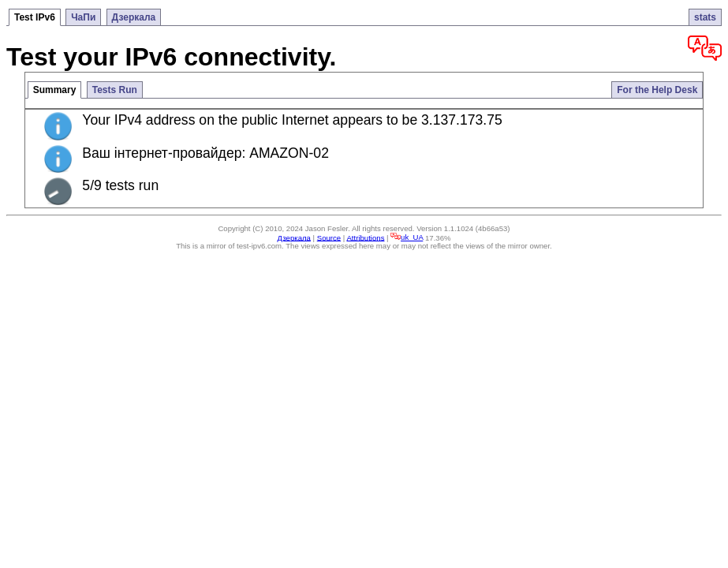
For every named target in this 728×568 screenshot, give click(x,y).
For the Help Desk (657, 90)
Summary (55, 90)
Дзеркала (134, 17)
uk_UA (407, 237)
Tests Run (115, 90)
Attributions (365, 237)
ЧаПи (83, 17)
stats (705, 17)
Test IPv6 (35, 17)
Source (329, 237)
